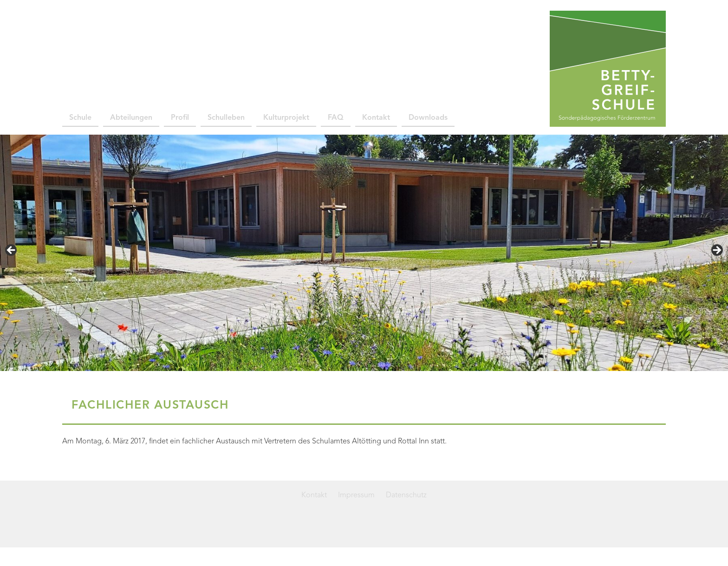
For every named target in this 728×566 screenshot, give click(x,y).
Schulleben (226, 118)
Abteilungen (131, 118)
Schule (80, 118)
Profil (180, 118)
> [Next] (716, 251)
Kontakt (376, 118)
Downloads (428, 118)
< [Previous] (12, 251)
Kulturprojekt (286, 118)
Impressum (356, 495)
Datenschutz (406, 495)
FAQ (336, 118)
